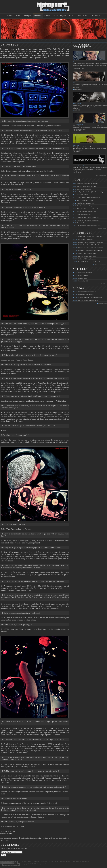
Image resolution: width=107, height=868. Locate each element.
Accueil (10, 16)
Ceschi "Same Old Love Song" (85, 253)
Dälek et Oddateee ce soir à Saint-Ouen (86, 209)
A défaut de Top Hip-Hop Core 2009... (86, 183)
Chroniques (27, 16)
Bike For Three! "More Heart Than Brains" (88, 242)
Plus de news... (103, 229)
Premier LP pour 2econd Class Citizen (86, 220)
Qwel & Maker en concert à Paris (85, 212)
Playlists (63, 16)
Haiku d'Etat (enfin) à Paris (83, 200)
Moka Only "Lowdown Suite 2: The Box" (88, 236)
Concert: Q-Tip (80, 278)
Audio (55, 16)
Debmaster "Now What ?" (83, 294)
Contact (86, 16)
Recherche (96, 16)
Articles (47, 16)
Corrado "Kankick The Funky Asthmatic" (88, 297)
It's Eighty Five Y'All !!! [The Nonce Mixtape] (88, 192)
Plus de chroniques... (101, 265)
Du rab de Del (79, 223)
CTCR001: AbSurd (80, 195)
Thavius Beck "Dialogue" (83, 239)
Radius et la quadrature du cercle (84, 186)
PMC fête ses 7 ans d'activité (83, 203)
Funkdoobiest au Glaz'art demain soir (86, 217)
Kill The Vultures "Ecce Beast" (85, 256)
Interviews (38, 16)
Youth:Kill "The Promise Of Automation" (88, 250)
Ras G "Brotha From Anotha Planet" (86, 262)
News (18, 16)
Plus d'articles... (102, 284)
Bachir (12, 832)
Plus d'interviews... (101, 176)
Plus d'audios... (103, 303)
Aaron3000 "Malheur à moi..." (84, 292)
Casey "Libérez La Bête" (82, 189)
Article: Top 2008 (81, 281)
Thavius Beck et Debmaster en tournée (86, 197)
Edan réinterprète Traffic (82, 214)
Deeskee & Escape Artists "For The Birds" (88, 248)
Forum (71, 16)
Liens (79, 16)
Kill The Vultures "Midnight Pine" (86, 300)
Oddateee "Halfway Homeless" (85, 259)
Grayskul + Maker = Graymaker (84, 206)
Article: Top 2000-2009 (82, 272)
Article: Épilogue (80, 275)
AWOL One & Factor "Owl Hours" (86, 245)
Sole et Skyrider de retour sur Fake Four (86, 226)
